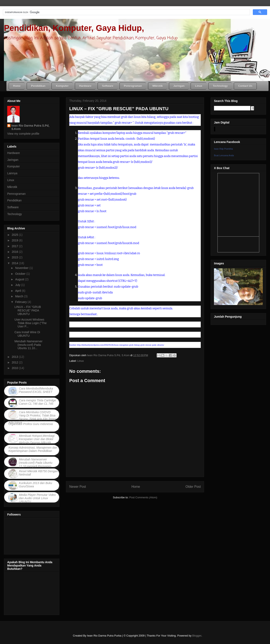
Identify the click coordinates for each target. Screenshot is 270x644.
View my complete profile (23, 134)
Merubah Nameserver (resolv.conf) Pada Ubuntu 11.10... (28, 345)
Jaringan (13, 160)
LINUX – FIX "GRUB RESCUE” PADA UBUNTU (28, 310)
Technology (15, 214)
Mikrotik (12, 187)
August (20, 279)
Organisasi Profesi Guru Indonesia (31, 424)
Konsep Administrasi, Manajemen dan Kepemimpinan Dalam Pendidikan (33, 449)
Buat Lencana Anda (224, 155)
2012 (15, 362)
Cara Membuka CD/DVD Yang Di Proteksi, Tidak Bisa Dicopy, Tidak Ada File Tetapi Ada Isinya (32, 417)
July (18, 285)
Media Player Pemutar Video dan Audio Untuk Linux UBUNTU (37, 498)
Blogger (197, 636)
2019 (15, 240)
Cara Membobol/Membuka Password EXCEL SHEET (36, 390)
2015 (15, 257)
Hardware (14, 153)
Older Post (193, 487)
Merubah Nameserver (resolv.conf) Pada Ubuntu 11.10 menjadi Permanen (36, 463)
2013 (15, 357)
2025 (15, 235)
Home (136, 487)
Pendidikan (14, 200)
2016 (15, 252)
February (21, 302)
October (21, 274)
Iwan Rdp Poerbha (223, 149)
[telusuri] (126, 12)
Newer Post (78, 487)
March (20, 296)
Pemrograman (16, 194)
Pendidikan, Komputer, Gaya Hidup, (74, 28)
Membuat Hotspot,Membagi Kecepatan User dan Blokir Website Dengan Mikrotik (37, 439)
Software (13, 207)
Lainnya (12, 173)
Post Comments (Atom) (143, 497)
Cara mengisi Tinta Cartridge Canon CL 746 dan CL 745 (38, 402)
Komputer (14, 166)
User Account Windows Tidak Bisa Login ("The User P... (31, 323)
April (18, 291)
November (22, 268)
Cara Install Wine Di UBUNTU (27, 334)
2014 (15, 263)
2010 (15, 368)
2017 (15, 246)
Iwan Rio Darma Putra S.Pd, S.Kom (30, 127)
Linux (81, 361)
